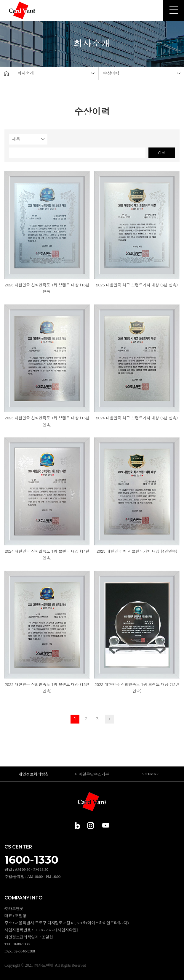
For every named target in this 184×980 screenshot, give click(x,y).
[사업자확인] (67, 930)
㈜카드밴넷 (23, 10)
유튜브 (106, 826)
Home (6, 73)
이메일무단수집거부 (92, 774)
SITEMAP (150, 774)
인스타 (91, 826)
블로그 (79, 826)
